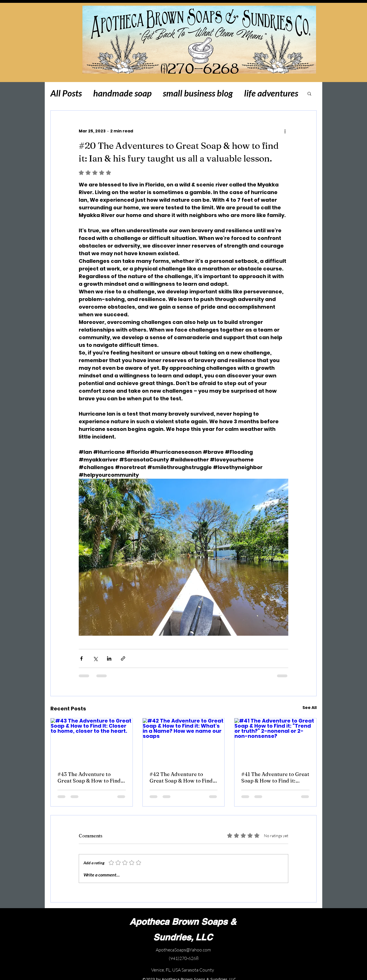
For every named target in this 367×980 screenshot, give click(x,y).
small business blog (198, 93)
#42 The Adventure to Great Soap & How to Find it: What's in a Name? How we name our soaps (181, 777)
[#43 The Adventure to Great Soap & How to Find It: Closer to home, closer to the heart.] (92, 741)
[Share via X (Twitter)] (95, 658)
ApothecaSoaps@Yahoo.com (183, 950)
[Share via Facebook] (81, 658)
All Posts (66, 93)
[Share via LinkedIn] (109, 658)
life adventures (271, 93)
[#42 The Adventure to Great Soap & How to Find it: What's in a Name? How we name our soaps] (184, 741)
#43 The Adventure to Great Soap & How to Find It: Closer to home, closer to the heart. (89, 777)
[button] (309, 93)
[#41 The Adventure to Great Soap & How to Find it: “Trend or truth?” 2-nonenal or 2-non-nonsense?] (275, 741)
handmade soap (122, 93)
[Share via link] (123, 658)
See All (310, 708)
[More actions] (285, 131)
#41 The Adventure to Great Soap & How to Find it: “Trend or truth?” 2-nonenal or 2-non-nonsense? (275, 777)
